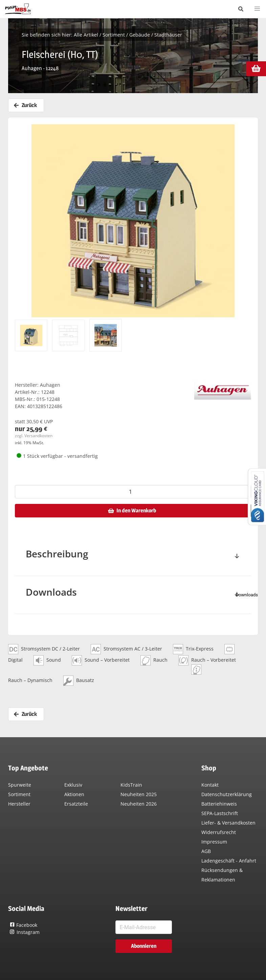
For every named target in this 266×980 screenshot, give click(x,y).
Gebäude (140, 35)
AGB (206, 851)
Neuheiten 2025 (139, 794)
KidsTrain (131, 785)
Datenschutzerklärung (227, 794)
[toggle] (237, 557)
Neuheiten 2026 (139, 804)
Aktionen (74, 794)
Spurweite (20, 785)
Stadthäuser (168, 35)
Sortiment (114, 35)
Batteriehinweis (219, 804)
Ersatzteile (76, 804)
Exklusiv (73, 785)
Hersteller (19, 804)
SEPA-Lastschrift (220, 813)
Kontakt (210, 785)
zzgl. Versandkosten (34, 436)
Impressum (214, 842)
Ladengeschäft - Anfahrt (229, 861)
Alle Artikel (86, 35)
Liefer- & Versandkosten (228, 823)
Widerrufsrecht (219, 832)
